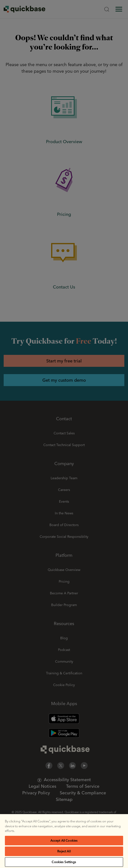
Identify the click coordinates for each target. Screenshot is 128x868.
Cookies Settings (64, 862)
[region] (64, 841)
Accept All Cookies (64, 840)
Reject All (64, 851)
